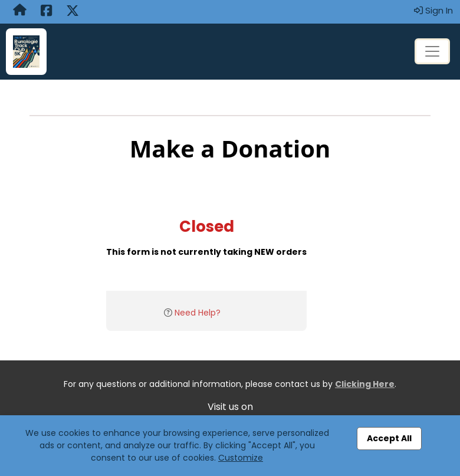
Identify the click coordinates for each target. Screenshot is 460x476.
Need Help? (198, 313)
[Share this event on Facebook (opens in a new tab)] (46, 12)
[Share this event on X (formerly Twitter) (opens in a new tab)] (73, 12)
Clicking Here (365, 384)
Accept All (389, 438)
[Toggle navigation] (432, 51)
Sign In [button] (433, 10)
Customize (241, 458)
